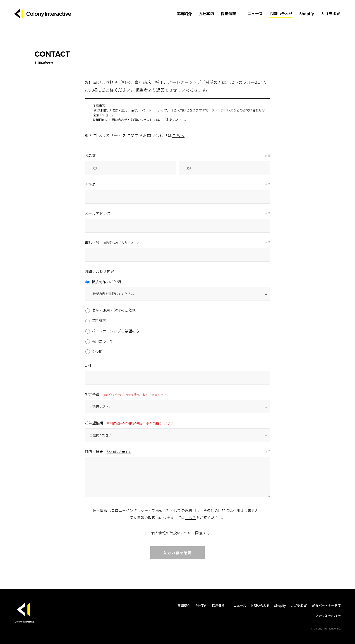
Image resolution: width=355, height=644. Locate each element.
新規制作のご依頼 (103, 282)
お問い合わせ (281, 13)
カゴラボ (329, 13)
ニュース (255, 13)
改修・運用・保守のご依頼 (111, 310)
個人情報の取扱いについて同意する (177, 533)
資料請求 (96, 320)
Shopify (307, 13)
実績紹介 (184, 13)
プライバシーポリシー (328, 615)
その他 (94, 351)
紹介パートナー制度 (326, 605)
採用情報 (228, 13)
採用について (100, 341)
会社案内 (206, 13)
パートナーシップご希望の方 (112, 331)
